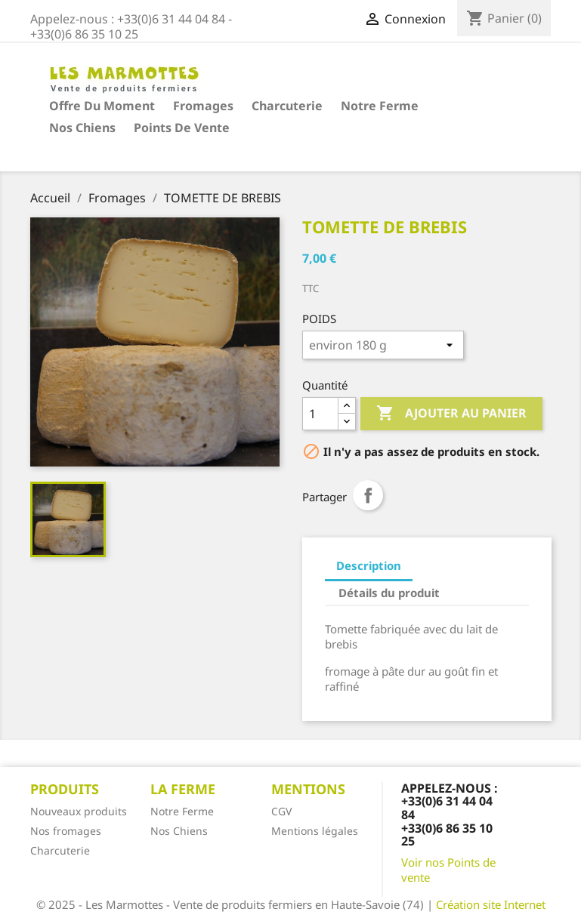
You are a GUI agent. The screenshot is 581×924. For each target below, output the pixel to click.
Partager (368, 495)
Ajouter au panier (451, 414)
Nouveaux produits (79, 811)
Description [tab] (369, 565)
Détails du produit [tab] (389, 593)
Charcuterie (287, 106)
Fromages (203, 106)
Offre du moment (102, 106)
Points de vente (182, 128)
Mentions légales (315, 831)
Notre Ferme (380, 106)
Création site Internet (491, 904)
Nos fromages (66, 831)
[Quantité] (320, 414)
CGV (281, 811)
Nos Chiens (82, 128)
